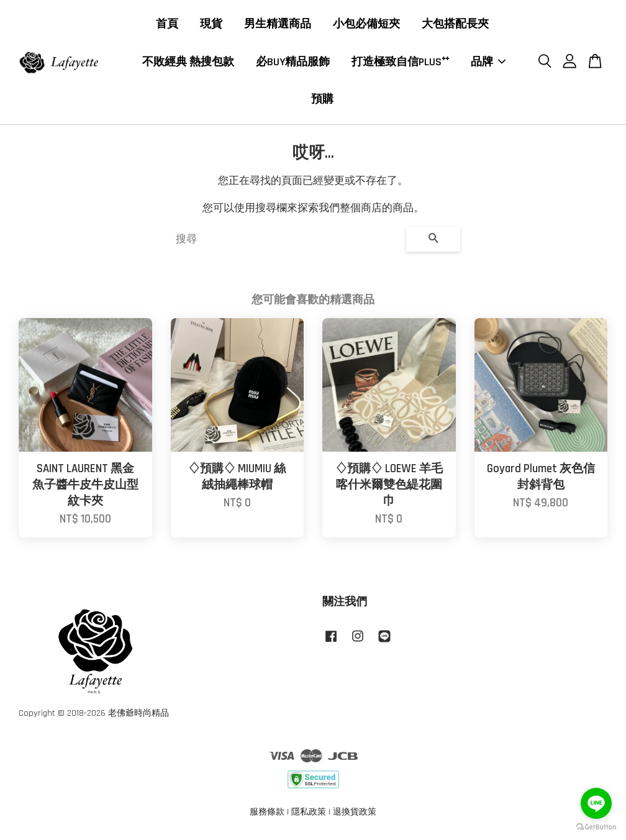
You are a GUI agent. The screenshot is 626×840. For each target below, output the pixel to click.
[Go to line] (596, 803)
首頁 (167, 25)
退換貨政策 (355, 813)
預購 (322, 100)
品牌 (488, 62)
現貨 (211, 25)
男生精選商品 (278, 25)
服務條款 (267, 813)
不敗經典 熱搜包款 (188, 62)
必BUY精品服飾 (293, 62)
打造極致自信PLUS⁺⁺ (400, 62)
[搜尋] (286, 240)
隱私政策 (309, 813)
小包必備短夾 (366, 25)
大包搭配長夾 (455, 25)
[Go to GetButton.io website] (596, 827)
